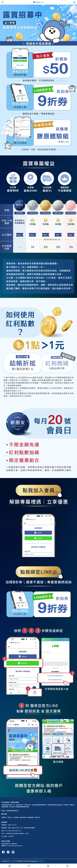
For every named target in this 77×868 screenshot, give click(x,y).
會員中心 (10, 817)
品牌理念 (4, 817)
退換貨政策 (23, 817)
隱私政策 (37, 817)
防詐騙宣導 (30, 817)
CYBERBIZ (41, 861)
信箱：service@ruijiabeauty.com (11, 831)
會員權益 (16, 817)
